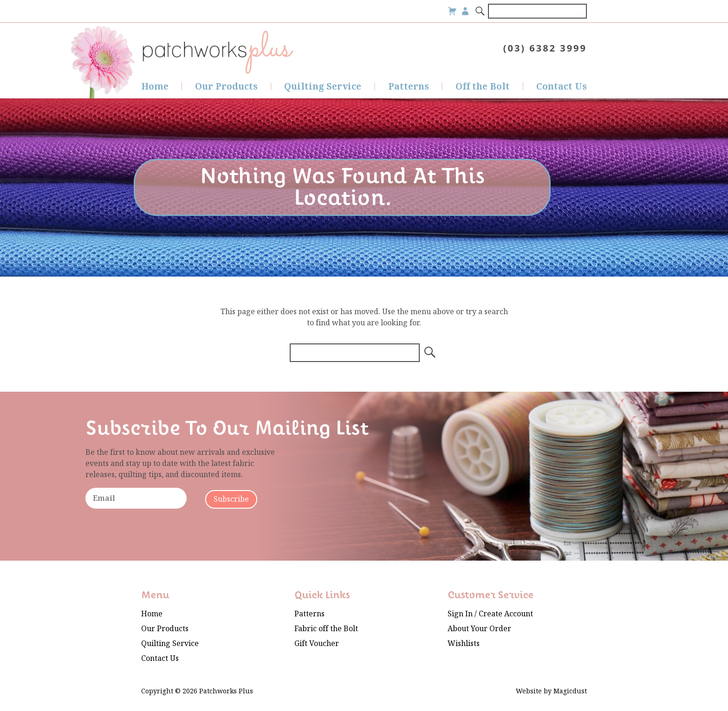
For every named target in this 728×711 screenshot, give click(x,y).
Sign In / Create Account (490, 614)
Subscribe (231, 499)
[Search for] (537, 11)
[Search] (481, 11)
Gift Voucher (317, 643)
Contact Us (562, 87)
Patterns (409, 87)
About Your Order (479, 629)
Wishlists (464, 643)
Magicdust (570, 691)
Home (155, 87)
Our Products (226, 87)
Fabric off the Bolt (326, 629)
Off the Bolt (483, 87)
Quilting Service (323, 87)
